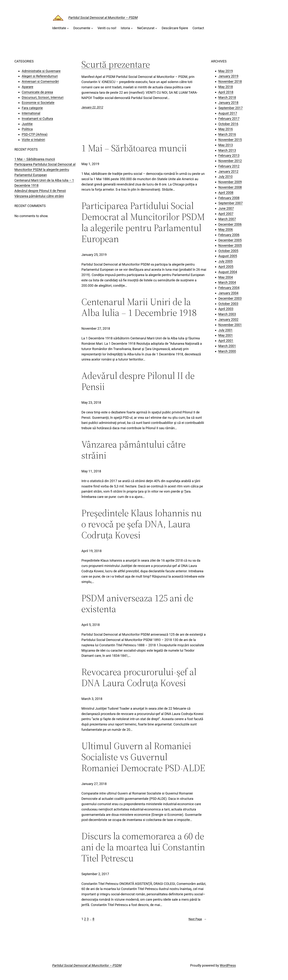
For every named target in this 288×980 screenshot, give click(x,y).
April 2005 (226, 267)
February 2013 (229, 155)
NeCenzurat (146, 28)
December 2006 (230, 224)
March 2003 (227, 314)
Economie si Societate (38, 103)
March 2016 (227, 134)
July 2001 (226, 330)
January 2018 (228, 103)
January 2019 (228, 76)
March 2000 (227, 351)
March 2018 (227, 97)
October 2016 (228, 124)
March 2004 (227, 282)
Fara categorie (32, 108)
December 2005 (230, 240)
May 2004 (226, 277)
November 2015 (230, 140)
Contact (198, 28)
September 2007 (231, 203)
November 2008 (230, 187)
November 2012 (230, 161)
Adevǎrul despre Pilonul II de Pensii (40, 191)
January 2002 (228, 319)
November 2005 (230, 245)
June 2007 (226, 208)
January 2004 (228, 293)
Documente (82, 28)
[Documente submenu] (92, 28)
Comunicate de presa (37, 92)
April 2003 (226, 309)
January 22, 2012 (92, 107)
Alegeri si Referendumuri (40, 76)
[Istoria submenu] (132, 28)
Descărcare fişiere (175, 28)
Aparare (27, 87)
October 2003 (228, 304)
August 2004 (228, 272)
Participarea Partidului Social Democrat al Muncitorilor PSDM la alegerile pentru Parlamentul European (45, 170)
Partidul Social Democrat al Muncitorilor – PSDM (103, 18)
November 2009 (230, 182)
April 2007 (226, 214)
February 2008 (229, 198)
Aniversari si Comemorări (40, 81)
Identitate (59, 28)
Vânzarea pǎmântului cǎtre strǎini (39, 196)
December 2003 (230, 298)
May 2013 (226, 145)
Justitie (27, 124)
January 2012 (228, 171)
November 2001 (230, 325)
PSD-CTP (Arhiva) (35, 134)
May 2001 (226, 335)
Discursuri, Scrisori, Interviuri (43, 97)
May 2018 (226, 87)
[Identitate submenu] (68, 28)
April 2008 (226, 193)
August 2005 (228, 256)
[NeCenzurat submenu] (156, 28)
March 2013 (227, 150)
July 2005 (226, 261)
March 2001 (227, 346)
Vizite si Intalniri (33, 140)
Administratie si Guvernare (41, 71)
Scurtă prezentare (116, 64)
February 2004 (229, 288)
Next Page (198, 919)
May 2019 (226, 71)
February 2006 (229, 235)
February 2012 (229, 166)
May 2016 (226, 129)
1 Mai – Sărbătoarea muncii (35, 159)
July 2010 (226, 177)
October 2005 (228, 251)
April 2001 (226, 341)
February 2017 (229, 119)
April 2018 (226, 92)
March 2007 (227, 219)
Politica (27, 129)
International (31, 113)
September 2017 (231, 108)
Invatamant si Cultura (37, 119)
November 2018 (230, 81)
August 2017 (228, 113)
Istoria (125, 28)
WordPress (228, 965)
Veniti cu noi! (107, 28)
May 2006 (226, 229)
